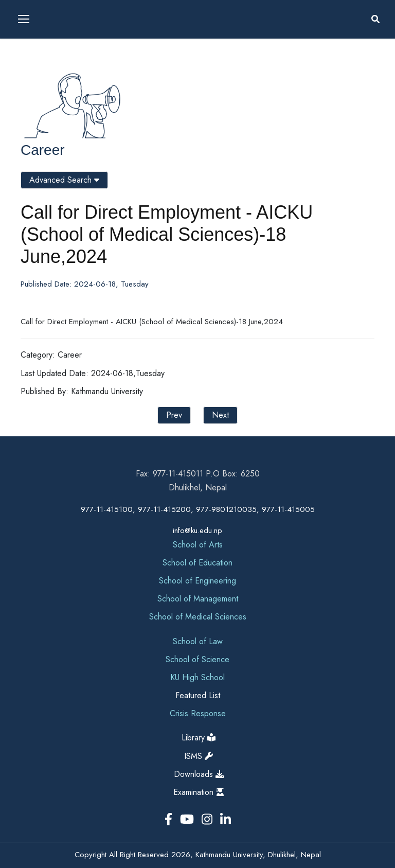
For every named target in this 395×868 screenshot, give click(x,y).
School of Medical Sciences (198, 617)
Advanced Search (64, 180)
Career (43, 150)
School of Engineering (197, 581)
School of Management (198, 599)
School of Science (197, 659)
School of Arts (198, 545)
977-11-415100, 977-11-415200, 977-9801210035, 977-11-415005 (198, 509)
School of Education (197, 563)
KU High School (197, 677)
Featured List (198, 695)
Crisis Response (198, 713)
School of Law (198, 641)
